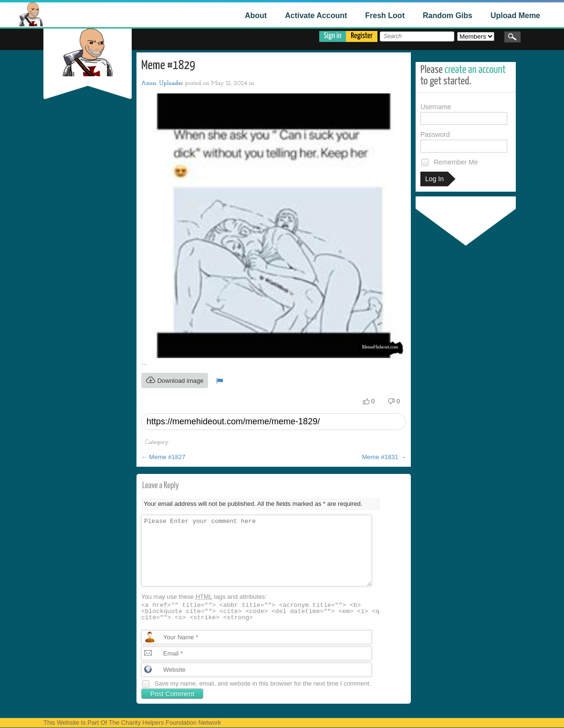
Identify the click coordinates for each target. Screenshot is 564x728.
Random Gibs (448, 15)
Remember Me (449, 162)
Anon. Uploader (162, 83)
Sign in (333, 36)
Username (464, 114)
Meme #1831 (384, 457)
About (256, 15)
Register (362, 36)
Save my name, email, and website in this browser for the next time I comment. (263, 683)
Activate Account (316, 15)
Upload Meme (515, 15)
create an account (475, 70)
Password (464, 142)
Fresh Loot (385, 15)
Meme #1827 (163, 457)
